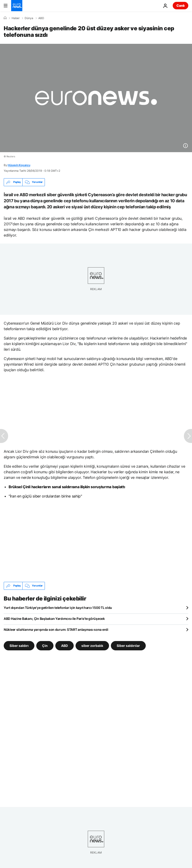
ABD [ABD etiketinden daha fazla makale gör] (65, 645)
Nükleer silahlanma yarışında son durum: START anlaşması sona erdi (56, 630)
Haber (16, 18)
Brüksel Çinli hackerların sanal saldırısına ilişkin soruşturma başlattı (67, 487)
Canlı (180, 5)
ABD (41, 18)
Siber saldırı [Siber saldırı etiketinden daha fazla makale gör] (19, 645)
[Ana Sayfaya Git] (17, 6)
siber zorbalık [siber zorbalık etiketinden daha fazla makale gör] (92, 645)
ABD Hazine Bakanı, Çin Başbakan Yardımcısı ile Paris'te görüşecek (54, 619)
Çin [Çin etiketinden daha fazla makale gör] (45, 645)
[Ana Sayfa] (5, 18)
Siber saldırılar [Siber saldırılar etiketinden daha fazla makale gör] (128, 645)
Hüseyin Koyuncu (19, 165)
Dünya (29, 18)
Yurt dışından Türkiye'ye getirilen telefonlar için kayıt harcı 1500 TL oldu (58, 608)
